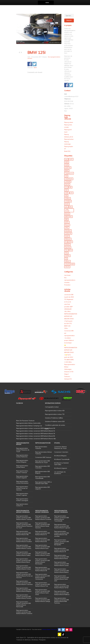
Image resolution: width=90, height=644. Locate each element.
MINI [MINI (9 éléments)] (66, 219)
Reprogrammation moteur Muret (22, 467)
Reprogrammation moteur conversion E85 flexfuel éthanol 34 (62, 550)
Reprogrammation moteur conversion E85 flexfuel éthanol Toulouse (24, 518)
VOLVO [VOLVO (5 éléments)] (67, 267)
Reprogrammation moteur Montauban (22, 482)
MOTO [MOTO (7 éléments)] (67, 222)
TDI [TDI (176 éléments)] (71, 250)
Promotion (67, 285)
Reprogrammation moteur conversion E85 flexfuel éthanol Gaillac (23, 554)
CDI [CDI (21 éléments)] (66, 176)
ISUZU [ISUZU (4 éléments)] (67, 204)
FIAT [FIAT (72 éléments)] (66, 190)
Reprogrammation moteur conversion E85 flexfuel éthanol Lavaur (62, 564)
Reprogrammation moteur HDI (55, 411)
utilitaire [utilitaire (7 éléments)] (67, 261)
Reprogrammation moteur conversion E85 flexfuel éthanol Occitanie (43, 518)
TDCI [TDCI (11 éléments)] (67, 250)
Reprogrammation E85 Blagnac (43, 472)
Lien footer (67, 275)
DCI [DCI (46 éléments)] (66, 187)
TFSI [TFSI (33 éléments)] (66, 253)
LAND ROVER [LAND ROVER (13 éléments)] (67, 210)
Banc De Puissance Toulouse (25, 421)
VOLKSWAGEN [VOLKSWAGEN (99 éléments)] (70, 264)
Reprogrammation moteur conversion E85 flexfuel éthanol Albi (23, 533)
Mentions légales (46, 629)
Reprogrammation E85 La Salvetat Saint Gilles (43, 483)
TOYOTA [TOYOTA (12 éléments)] (67, 256)
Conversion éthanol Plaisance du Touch (60, 448)
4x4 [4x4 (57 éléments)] (66, 159)
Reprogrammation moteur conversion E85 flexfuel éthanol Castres (24, 547)
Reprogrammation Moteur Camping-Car (29, 426)
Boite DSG (67, 151)
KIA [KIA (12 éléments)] (71, 207)
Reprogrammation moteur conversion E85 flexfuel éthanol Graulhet (24, 540)
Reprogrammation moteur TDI (55, 414)
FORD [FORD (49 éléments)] (67, 193)
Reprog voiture (69, 122)
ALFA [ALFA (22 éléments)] (71, 159)
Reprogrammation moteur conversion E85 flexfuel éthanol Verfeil (62, 586)
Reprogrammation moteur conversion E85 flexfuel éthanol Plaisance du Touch (24, 525)
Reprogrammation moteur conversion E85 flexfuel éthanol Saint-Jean (62, 578)
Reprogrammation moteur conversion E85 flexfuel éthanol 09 (43, 569)
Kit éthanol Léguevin (61, 468)
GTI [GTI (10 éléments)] (72, 193)
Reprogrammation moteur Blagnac (22, 461)
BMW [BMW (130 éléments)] (67, 170)
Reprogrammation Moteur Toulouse (44, 453)
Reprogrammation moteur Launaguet (22, 500)
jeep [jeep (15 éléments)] (66, 207)
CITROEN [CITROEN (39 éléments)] (68, 182)
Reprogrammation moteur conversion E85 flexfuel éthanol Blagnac (24, 590)
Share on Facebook (30, 64)
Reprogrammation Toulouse (41, 448)
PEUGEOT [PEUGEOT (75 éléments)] (68, 231)
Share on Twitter (34, 64)
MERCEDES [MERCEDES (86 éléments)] (68, 217)
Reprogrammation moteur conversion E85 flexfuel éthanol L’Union (24, 567)
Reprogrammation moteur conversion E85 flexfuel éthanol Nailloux (62, 593)
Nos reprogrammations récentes (70, 280)
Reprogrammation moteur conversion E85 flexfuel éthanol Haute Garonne (43, 525)
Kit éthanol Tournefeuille (62, 459)
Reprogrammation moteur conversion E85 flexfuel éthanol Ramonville (23, 604)
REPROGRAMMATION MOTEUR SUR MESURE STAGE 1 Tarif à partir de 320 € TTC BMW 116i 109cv (71, 321)
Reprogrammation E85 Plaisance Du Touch (43, 462)
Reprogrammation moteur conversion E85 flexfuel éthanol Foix (43, 584)
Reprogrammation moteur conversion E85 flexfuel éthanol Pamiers (24, 597)
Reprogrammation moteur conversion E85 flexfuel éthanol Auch (43, 547)
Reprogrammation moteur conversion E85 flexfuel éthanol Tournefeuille (62, 518)
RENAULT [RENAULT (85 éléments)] (68, 239)
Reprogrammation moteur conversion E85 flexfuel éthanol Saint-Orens (43, 592)
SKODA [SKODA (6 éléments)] (67, 244)
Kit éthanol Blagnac (60, 456)
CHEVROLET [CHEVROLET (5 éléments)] (69, 179)
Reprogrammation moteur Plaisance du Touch (23, 450)
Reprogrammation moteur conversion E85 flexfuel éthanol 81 (43, 540)
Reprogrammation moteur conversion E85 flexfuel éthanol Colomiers (24, 583)
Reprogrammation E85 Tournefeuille (43, 477)
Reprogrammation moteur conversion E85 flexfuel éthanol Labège (43, 600)
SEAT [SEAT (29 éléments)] (70, 242)
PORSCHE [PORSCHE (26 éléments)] (68, 233)
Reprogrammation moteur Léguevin (22, 477)
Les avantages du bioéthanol (60, 473)
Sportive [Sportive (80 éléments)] (68, 247)
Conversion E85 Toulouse (43, 457)
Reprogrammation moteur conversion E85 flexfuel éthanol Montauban (43, 561)
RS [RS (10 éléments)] (66, 242)
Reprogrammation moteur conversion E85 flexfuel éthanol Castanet (24, 612)
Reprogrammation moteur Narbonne (22, 456)
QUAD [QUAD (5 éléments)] (67, 236)
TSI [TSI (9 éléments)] (66, 258)
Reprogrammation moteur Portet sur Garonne (22, 488)
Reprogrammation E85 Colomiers (43, 467)
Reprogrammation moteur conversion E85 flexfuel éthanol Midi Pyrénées (62, 601)
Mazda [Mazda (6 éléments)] (67, 214)
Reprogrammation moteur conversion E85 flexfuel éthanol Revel (62, 557)
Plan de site (54, 629)
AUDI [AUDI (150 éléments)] (67, 165)
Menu (47, 3)
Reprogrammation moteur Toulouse (22, 472)
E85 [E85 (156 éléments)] (70, 187)
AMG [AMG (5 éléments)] (67, 162)
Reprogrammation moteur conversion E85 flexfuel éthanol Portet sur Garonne (24, 575)
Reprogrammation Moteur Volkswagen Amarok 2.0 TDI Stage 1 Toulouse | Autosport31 (70, 372)
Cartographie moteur (52, 407)
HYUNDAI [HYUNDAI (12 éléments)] (68, 201)
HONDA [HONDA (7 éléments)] (67, 198)
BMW (35, 68)
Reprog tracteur (69, 139)
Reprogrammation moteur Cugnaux (22, 494)
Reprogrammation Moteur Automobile (28, 423)
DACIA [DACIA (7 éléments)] (67, 184)
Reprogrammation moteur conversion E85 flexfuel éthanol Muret (23, 560)
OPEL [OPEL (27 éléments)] (67, 228)
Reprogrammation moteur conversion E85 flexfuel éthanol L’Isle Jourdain (62, 534)
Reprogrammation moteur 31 (22, 505)
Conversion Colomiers (61, 452)
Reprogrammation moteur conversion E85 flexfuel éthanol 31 (43, 533)
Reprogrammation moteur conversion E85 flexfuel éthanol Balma (62, 571)
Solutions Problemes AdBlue (54, 418)
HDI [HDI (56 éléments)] (66, 196)
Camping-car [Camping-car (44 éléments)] (69, 173)
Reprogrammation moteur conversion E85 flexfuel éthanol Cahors (43, 554)
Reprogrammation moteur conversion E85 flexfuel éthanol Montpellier (62, 542)
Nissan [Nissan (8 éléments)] (67, 225)
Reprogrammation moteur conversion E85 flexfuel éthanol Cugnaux (62, 526)
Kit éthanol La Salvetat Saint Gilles (61, 464)
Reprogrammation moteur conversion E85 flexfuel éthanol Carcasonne (43, 577)
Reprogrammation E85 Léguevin (43, 488)
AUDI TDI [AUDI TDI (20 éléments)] (68, 168)
